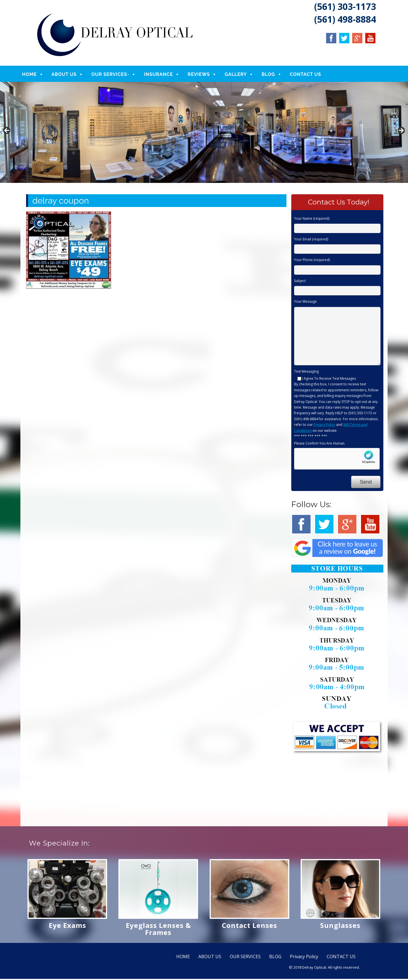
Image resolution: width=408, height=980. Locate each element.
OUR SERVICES (114, 75)
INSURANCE (163, 75)
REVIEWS (203, 75)
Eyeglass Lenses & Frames (158, 930)
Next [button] (401, 132)
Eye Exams (67, 926)
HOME (34, 75)
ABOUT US (68, 75)
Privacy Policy (324, 426)
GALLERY (240, 75)
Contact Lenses (249, 926)
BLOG (273, 75)
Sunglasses (340, 926)
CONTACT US (310, 75)
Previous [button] (7, 132)
